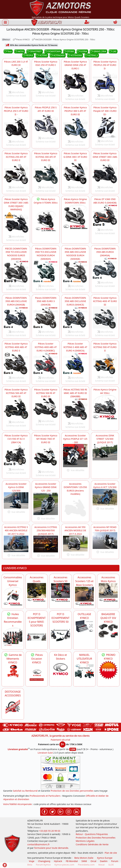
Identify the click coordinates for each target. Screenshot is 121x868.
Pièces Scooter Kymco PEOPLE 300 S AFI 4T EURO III (75, 111)
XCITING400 (57, 55)
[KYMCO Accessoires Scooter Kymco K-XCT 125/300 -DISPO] (105, 497)
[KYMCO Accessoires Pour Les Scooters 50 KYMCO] (60, 593)
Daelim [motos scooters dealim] (104, 861)
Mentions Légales (85, 841)
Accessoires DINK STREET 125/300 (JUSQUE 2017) (105, 439)
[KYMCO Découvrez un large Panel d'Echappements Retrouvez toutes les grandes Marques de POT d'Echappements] (37, 637)
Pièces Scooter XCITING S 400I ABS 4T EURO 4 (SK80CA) (75, 347)
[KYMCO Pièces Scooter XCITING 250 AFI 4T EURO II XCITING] (16, 173)
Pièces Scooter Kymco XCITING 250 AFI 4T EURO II (16, 157)
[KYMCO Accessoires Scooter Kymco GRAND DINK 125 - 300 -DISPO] (46, 504)
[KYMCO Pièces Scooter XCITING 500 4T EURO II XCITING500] (105, 363)
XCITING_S (91, 55)
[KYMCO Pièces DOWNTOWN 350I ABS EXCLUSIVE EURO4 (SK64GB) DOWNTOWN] (16, 318)
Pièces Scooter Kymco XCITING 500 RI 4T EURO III (46, 393)
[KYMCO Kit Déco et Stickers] (60, 670)
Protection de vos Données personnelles (72, 791)
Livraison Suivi (45, 753)
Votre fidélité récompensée (17, 804)
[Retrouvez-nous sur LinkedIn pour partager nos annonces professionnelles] (76, 811)
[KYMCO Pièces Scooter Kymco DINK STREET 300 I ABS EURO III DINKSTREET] (105, 173)
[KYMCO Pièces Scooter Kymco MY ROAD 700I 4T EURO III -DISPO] (46, 456)
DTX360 (68, 51)
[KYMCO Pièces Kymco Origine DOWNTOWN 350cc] (75, 217)
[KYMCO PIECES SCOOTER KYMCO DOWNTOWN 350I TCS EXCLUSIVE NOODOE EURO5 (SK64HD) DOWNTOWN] (16, 272)
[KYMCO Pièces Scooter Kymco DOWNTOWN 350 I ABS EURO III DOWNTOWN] (46, 318)
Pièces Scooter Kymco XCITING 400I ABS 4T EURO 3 (16, 347)
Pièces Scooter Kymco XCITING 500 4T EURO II (105, 347)
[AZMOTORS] (13, 707)
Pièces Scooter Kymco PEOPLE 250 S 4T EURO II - (16, 111)
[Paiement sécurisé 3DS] (60, 772)
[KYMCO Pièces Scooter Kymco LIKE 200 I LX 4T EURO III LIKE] (16, 78)
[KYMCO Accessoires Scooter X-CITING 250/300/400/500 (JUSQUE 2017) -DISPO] (46, 544)
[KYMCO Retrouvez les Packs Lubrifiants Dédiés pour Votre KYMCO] (13, 637)
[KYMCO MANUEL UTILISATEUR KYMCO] (84, 671)
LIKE (112, 51)
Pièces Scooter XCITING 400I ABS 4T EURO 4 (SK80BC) (46, 347)
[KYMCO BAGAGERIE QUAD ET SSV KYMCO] (108, 630)
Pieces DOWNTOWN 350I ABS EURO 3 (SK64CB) (46, 301)
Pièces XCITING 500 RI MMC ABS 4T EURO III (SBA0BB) (75, 393)
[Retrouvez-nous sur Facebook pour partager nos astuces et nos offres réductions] (45, 811)
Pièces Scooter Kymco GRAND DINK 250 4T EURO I (75, 65)
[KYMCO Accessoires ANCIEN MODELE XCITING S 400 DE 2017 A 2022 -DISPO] (16, 544)
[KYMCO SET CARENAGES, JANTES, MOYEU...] (108, 670)
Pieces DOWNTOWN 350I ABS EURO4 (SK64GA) (105, 252)
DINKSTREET (34, 51)
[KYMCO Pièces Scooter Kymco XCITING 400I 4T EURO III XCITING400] (105, 318)
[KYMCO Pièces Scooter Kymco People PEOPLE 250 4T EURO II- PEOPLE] (105, 81)
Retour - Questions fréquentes (92, 834)
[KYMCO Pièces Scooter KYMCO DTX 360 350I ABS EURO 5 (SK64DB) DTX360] (105, 216)
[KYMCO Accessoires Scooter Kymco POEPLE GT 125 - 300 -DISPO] (75, 455)
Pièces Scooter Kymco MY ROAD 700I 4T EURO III (46, 439)
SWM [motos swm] (84, 861)
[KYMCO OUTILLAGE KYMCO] (84, 626)
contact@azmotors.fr (39, 844)
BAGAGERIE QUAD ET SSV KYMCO (108, 618)
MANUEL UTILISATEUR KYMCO (84, 659)
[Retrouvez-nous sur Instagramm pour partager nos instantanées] (69, 811)
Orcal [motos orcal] (93, 861)
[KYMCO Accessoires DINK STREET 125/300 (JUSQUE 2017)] (105, 452)
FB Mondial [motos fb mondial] (72, 861)
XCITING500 (74, 55)
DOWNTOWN (52, 51)
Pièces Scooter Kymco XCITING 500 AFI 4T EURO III (16, 393)
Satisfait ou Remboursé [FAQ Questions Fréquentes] (25, 791)
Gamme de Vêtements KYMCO (13, 659)
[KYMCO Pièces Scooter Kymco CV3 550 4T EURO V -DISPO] (16, 455)
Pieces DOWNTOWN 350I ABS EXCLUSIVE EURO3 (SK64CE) (75, 301)
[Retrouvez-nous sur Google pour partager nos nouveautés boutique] (60, 811)
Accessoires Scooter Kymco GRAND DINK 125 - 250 (46, 487)
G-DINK (82, 51)
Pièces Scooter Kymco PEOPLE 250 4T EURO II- (105, 65)
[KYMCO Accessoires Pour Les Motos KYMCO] (108, 593)
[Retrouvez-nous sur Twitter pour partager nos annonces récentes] (52, 811)
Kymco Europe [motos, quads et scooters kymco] (105, 858)
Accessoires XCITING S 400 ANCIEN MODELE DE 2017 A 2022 (16, 530)
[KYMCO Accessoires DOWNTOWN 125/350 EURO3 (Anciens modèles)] (75, 507)
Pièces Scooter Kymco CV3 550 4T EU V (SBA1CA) (16, 439)
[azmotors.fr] (46, 22)
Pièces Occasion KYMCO (37, 659)
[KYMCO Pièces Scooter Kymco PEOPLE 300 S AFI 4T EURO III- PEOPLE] (75, 127)
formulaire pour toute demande (51, 848)
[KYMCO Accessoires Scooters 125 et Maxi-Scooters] (84, 596)
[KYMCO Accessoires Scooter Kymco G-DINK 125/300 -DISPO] (16, 500)
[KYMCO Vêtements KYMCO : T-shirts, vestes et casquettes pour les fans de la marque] (13, 671)
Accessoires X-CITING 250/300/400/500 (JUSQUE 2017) (46, 530)
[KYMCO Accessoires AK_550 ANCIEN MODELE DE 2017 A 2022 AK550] (75, 544)
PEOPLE (28, 55)
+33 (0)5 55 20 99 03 (50, 831)
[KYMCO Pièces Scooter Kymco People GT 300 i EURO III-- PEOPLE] (105, 127)
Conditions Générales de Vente (92, 844)
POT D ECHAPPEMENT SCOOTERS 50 (60, 618)
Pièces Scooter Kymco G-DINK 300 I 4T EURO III (75, 157)
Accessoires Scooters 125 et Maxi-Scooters (84, 581)
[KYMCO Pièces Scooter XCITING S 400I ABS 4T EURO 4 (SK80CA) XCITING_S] (75, 363)
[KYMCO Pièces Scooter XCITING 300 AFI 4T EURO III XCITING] (46, 173)
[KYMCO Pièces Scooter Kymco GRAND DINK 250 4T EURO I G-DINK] (75, 173)
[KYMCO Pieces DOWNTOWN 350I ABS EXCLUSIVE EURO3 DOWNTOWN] (75, 318)
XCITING (41, 55)
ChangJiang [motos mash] (44, 861)
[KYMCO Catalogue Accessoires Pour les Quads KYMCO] (37, 593)
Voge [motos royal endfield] (32, 861)
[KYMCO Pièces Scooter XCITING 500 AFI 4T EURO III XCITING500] (16, 409)
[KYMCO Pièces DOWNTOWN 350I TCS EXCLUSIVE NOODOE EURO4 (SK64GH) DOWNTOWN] (46, 272)
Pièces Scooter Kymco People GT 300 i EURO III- (105, 111)
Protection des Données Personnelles (96, 838)
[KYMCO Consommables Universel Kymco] (13, 596)
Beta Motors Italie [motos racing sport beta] (84, 858)
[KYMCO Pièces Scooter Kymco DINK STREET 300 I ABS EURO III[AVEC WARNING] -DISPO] (16, 222)
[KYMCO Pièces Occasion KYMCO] (37, 674)
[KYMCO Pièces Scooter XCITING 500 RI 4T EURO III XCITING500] (46, 408)
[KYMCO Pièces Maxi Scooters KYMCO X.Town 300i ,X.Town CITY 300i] (46, 221)
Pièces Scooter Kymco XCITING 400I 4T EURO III (105, 301)
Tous (8, 51)
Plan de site (111, 853)
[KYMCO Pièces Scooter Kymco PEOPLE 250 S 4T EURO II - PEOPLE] (16, 127)
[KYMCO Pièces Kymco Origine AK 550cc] (105, 407)
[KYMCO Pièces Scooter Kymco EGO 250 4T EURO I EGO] (46, 78)
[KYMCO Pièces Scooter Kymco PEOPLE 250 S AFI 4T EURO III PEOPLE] (46, 124)
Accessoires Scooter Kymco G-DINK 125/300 (16, 487)
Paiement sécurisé (60, 740)
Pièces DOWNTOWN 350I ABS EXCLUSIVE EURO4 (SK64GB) (16, 301)
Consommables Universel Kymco (13, 581)
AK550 (19, 51)
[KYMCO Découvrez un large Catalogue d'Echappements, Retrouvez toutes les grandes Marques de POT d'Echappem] (60, 633)
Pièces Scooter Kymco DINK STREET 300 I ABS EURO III (105, 157)
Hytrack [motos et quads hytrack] (58, 861)
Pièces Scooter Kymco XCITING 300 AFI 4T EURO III (46, 157)
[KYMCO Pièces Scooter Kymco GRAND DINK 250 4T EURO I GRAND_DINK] (75, 81)
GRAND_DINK (98, 51)
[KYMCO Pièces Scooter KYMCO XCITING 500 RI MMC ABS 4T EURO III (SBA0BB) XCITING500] (75, 409)
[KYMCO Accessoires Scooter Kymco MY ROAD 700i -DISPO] (105, 540)
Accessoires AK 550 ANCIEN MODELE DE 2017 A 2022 (75, 530)
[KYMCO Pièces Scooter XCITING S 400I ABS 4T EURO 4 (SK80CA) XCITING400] (46, 363)
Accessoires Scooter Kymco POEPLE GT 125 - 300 (75, 439)
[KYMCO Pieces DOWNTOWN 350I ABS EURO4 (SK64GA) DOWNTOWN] (105, 268)
